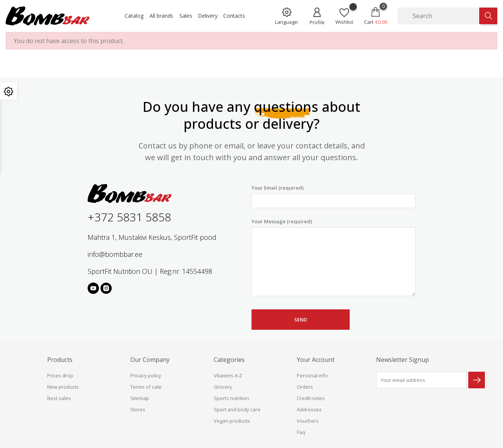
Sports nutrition (231, 398)
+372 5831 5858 (129, 217)
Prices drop (60, 375)
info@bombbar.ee (115, 254)
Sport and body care (237, 409)
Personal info (312, 375)
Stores (138, 409)
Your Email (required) (333, 196)
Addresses (309, 409)
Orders (305, 387)
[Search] (438, 16)
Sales (186, 16)
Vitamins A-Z (228, 375)
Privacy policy (146, 375)
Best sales (59, 398)
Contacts (234, 16)
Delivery (208, 16)
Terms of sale (146, 387)
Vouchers (308, 421)
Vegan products (232, 421)
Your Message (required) (333, 257)
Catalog (134, 16)
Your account (316, 360)
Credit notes (311, 398)
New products (63, 387)
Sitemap (140, 398)
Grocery (223, 387)
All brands (161, 16)
